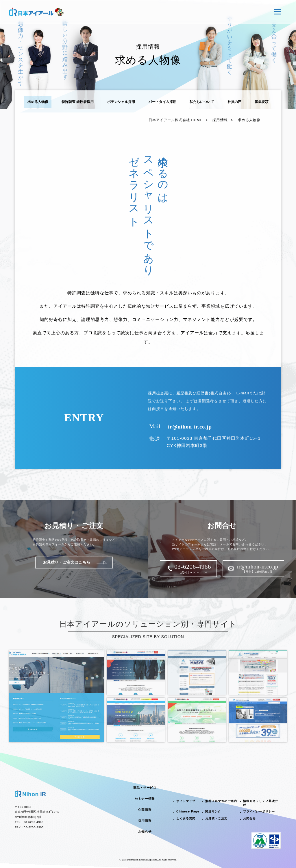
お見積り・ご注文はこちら (67, 562)
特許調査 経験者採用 (78, 102)
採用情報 (220, 120)
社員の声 (234, 102)
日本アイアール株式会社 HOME (175, 120)
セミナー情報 (145, 799)
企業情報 (145, 810)
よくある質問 (186, 818)
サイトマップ (186, 801)
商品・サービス (145, 788)
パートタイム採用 (162, 102)
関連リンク (213, 811)
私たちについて (202, 102)
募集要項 (262, 102)
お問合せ (249, 818)
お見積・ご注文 (216, 818)
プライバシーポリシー (259, 811)
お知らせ (145, 832)
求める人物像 (38, 102)
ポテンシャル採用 (121, 102)
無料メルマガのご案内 (221, 801)
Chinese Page (188, 811)
